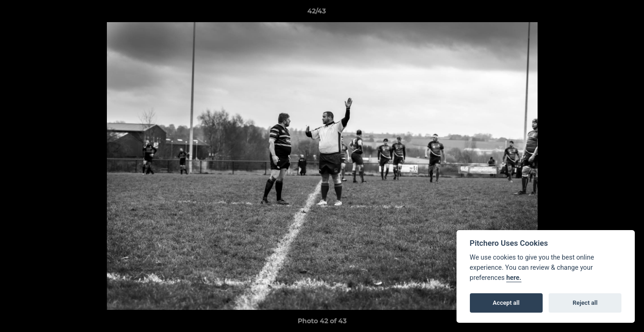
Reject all (585, 303)
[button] (605, 13)
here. (514, 278)
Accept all (506, 303)
